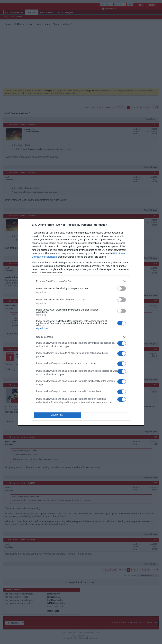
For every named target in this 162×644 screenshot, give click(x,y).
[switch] (122, 288)
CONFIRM (57, 415)
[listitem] (81, 281)
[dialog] (81, 322)
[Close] (138, 225)
